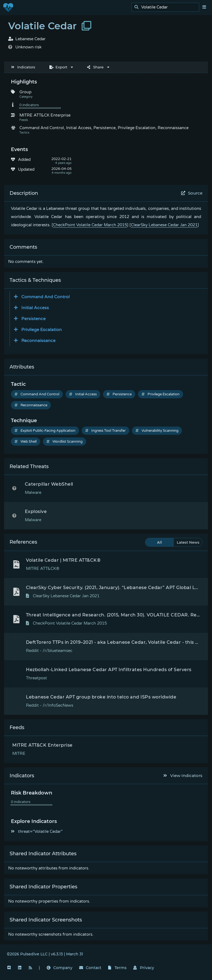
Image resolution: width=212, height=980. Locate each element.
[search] (167, 7)
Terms (117, 968)
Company (60, 968)
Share (95, 67)
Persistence (119, 394)
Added (24, 160)
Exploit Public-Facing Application (45, 431)
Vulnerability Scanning (157, 431)
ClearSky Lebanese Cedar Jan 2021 (164, 225)
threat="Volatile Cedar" (37, 831)
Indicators (23, 67)
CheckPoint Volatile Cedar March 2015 (90, 225)
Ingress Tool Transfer (105, 431)
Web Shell (26, 442)
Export (58, 67)
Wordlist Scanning (64, 442)
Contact (90, 968)
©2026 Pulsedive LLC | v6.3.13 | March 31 (45, 954)
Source (192, 193)
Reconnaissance (31, 405)
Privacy (144, 968)
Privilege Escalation (161, 394)
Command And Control (37, 394)
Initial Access (83, 394)
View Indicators (183, 775)
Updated (26, 169)
